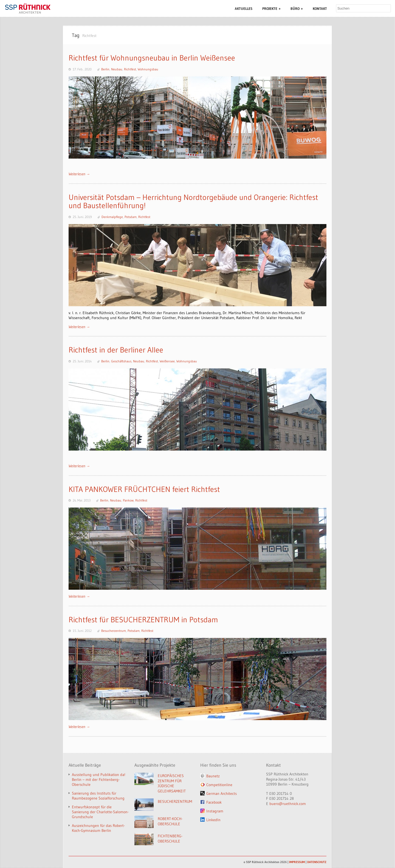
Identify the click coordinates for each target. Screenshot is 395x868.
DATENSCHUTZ (317, 862)
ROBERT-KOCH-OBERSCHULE (170, 821)
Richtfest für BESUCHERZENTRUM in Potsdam (143, 620)
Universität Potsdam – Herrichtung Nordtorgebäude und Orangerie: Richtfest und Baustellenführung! (193, 201)
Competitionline (219, 785)
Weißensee (167, 361)
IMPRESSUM (297, 862)
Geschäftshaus (121, 361)
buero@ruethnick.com (288, 804)
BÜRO (297, 8)
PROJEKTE (271, 8)
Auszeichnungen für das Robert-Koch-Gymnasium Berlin (98, 828)
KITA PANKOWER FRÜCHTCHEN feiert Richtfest (144, 489)
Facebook (214, 802)
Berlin (105, 69)
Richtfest (130, 69)
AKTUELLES (244, 8)
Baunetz (213, 776)
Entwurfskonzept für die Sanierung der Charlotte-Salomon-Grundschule (100, 812)
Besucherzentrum (114, 631)
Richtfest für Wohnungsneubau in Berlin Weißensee (152, 58)
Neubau (117, 69)
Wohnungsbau (148, 69)
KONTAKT (320, 8)
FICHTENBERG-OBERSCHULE (170, 839)
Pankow (128, 500)
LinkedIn (213, 820)
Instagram (215, 811)
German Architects (222, 793)
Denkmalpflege (112, 217)
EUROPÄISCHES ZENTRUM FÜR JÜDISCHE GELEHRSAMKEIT (172, 783)
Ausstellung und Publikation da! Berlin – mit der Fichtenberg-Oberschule (99, 780)
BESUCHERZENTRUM (175, 801)
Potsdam (131, 217)
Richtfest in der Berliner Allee (116, 350)
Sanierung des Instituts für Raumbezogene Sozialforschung (98, 796)
